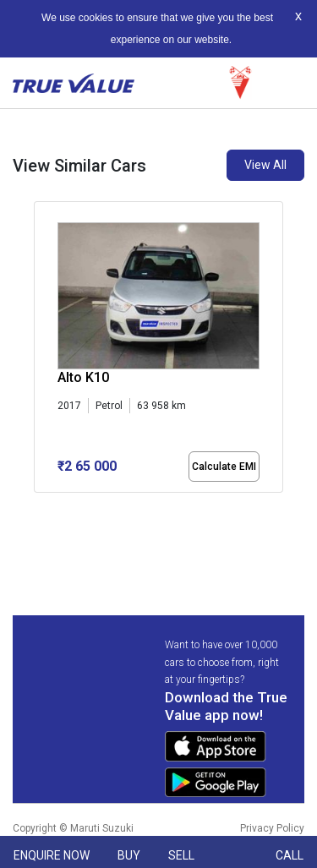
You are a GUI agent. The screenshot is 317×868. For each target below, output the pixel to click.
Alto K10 (83, 377)
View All (265, 165)
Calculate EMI (224, 467)
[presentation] (43, 370)
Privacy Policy (272, 828)
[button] (39, 507)
